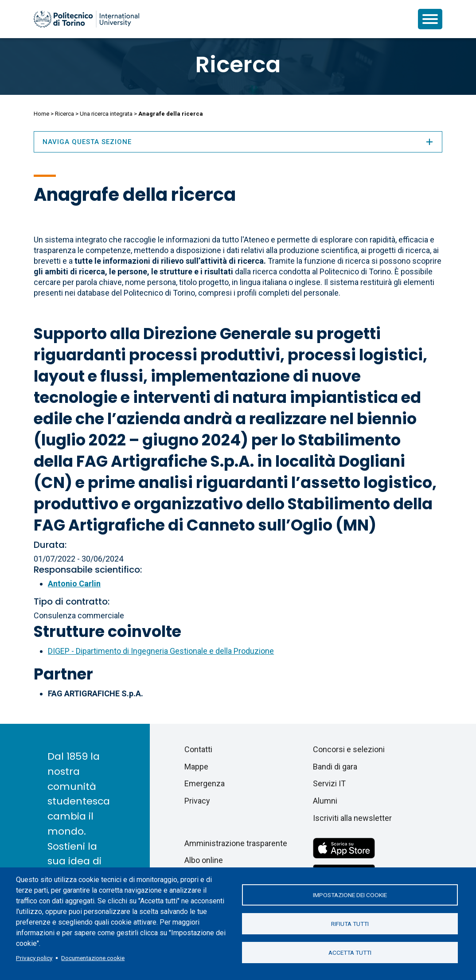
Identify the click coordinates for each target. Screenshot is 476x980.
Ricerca (238, 65)
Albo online (204, 860)
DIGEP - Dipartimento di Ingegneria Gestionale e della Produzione (161, 651)
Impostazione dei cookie (350, 895)
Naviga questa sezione (238, 142)
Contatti (198, 749)
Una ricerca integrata (106, 114)
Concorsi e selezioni (349, 749)
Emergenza (205, 783)
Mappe (196, 767)
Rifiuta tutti (350, 924)
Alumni (325, 801)
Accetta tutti (350, 953)
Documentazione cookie (93, 958)
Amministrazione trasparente (236, 843)
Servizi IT (329, 783)
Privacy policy (34, 958)
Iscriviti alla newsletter (352, 818)
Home (41, 114)
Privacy (197, 801)
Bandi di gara (335, 767)
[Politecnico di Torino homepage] (86, 19)
